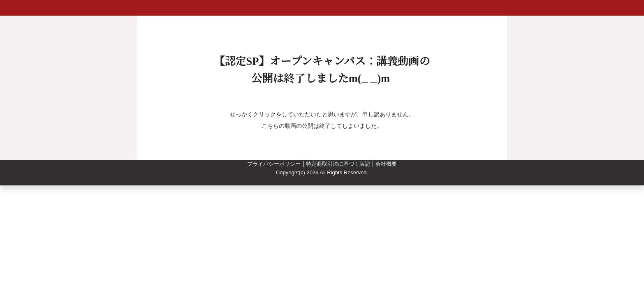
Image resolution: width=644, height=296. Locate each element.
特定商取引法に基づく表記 (338, 164)
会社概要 (386, 164)
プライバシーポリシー (274, 164)
